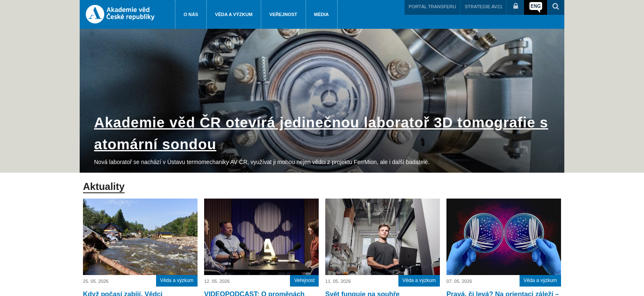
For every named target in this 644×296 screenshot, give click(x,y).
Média (322, 14)
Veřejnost (283, 14)
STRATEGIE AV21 (483, 7)
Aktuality (104, 186)
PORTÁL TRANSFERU (432, 7)
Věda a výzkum (233, 14)
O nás (191, 14)
